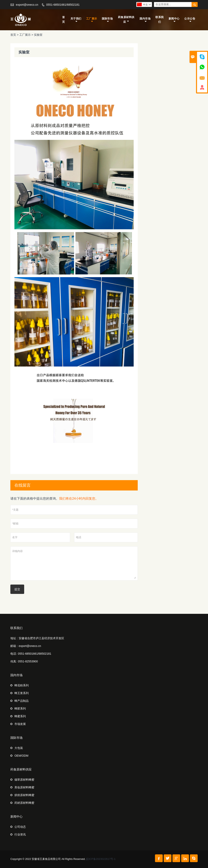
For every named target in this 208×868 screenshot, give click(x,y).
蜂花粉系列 (22, 685)
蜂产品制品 (22, 701)
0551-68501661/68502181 (63, 5)
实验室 (38, 35)
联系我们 (160, 20)
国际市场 (107, 20)
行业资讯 (20, 834)
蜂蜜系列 (20, 716)
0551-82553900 (28, 661)
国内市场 (145, 20)
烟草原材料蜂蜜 (24, 780)
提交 (17, 589)
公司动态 (20, 827)
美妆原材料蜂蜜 (24, 787)
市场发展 (20, 724)
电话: (14, 654)
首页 (64, 20)
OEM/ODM (21, 756)
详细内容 (74, 563)
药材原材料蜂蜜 (24, 803)
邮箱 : (14, 646)
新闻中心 (174, 20)
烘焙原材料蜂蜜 (24, 795)
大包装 (19, 748)
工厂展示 (92, 20)
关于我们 (76, 20)
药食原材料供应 (126, 20)
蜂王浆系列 (22, 693)
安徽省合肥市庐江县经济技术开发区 (41, 638)
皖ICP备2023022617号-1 (101, 859)
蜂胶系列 (20, 709)
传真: (14, 661)
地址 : (14, 638)
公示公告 (190, 20)
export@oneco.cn (27, 5)
